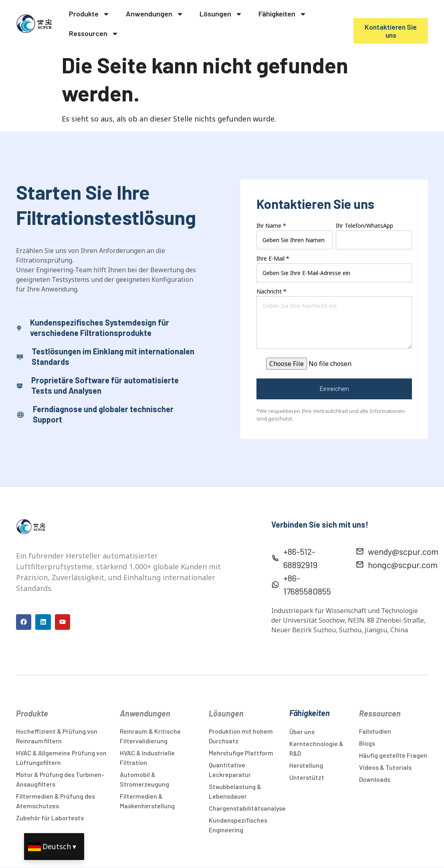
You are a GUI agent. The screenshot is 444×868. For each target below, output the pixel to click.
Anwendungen (155, 14)
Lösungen (221, 14)
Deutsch (57, 846)
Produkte (89, 14)
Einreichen (334, 389)
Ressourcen (94, 34)
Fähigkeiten (283, 14)
